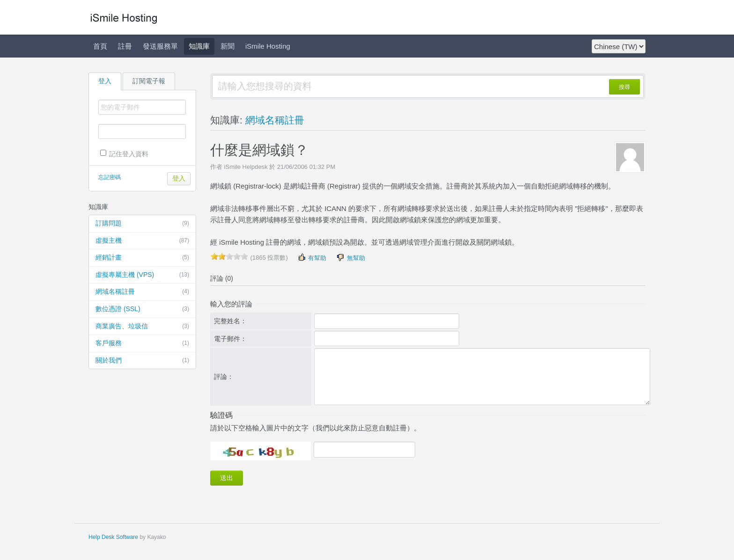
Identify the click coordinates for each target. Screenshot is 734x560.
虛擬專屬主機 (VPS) (142, 275)
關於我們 (142, 361)
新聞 (228, 46)
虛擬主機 (142, 241)
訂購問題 (142, 224)
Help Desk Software (113, 537)
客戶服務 (142, 343)
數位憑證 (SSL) (142, 309)
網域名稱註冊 (142, 292)
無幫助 (350, 258)
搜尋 (624, 87)
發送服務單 (160, 46)
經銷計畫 (142, 258)
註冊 (125, 46)
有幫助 (312, 258)
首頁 (100, 46)
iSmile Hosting (268, 46)
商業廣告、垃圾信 (142, 327)
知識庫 (199, 46)
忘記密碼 (110, 177)
